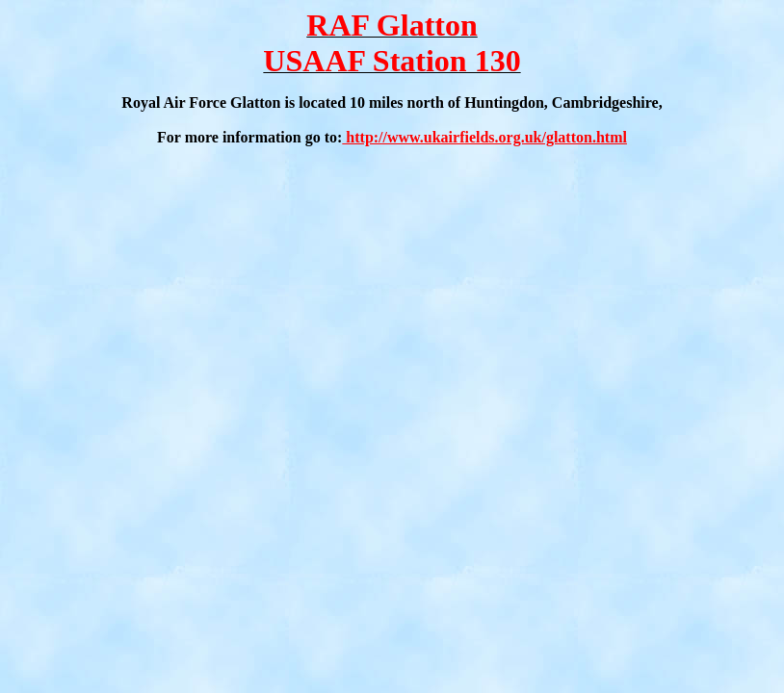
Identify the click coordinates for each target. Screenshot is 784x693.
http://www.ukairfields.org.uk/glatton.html (484, 137)
